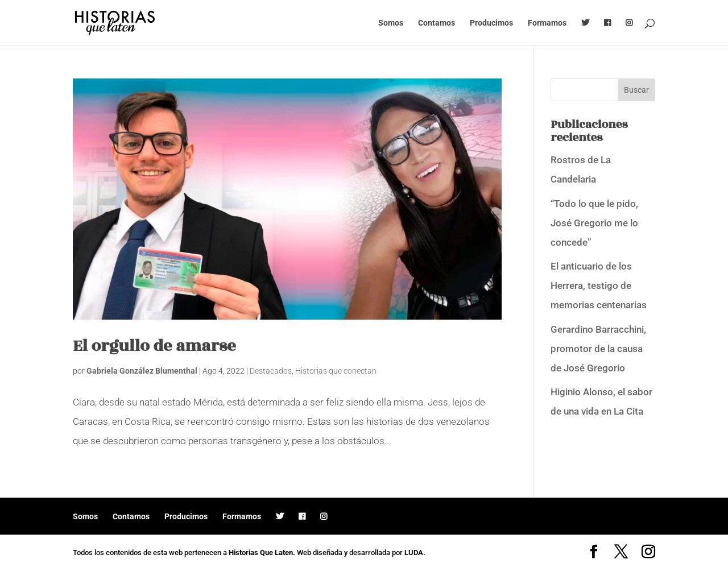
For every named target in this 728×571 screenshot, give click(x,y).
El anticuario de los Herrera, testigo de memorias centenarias (599, 285)
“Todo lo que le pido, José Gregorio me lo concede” (594, 223)
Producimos (491, 23)
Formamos (547, 23)
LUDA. (415, 553)
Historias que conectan (336, 371)
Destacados (271, 371)
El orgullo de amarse (154, 346)
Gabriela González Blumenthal (142, 371)
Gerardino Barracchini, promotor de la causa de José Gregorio (598, 349)
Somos (391, 23)
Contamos (437, 23)
